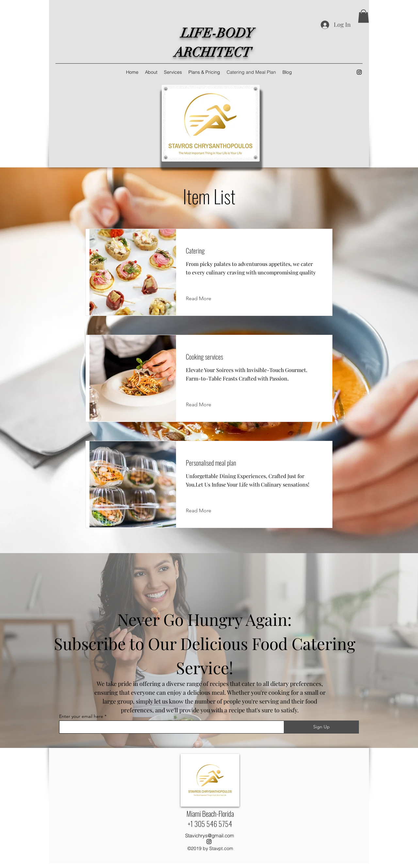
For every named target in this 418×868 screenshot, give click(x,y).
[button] (363, 16)
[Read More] (204, 299)
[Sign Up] (321, 727)
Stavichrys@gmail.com (210, 836)
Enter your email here (81, 716)
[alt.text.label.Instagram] (359, 72)
